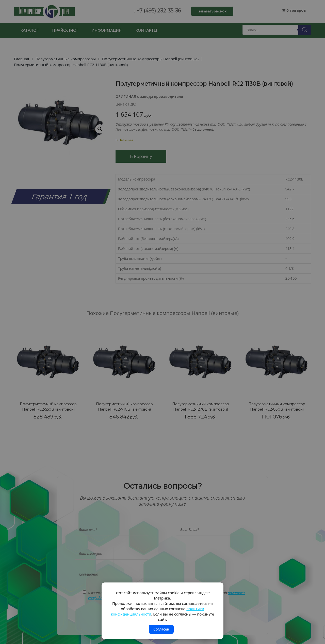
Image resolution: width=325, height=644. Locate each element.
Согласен (161, 629)
